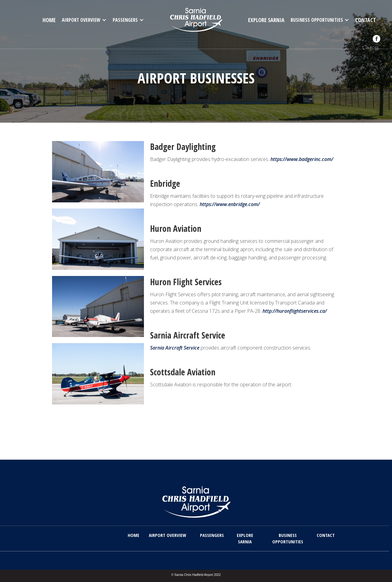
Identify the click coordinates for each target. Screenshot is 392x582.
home (49, 20)
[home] (196, 19)
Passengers (212, 535)
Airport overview (168, 535)
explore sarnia (245, 538)
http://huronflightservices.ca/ (295, 311)
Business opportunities (288, 538)
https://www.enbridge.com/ (230, 204)
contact (366, 20)
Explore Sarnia (266, 20)
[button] (84, 20)
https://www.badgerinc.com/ (302, 159)
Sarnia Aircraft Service (175, 348)
